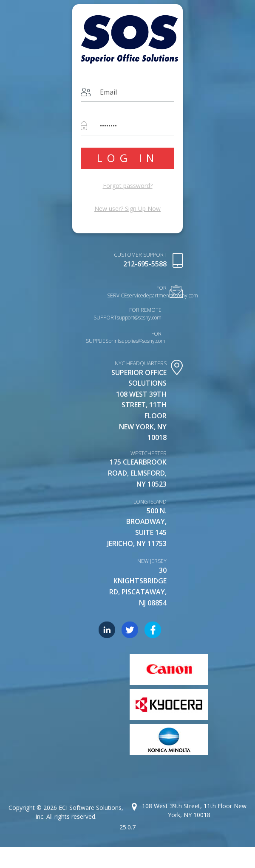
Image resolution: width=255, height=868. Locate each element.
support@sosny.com (139, 318)
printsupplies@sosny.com (137, 341)
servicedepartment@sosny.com (163, 295)
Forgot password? (128, 186)
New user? (127, 209)
